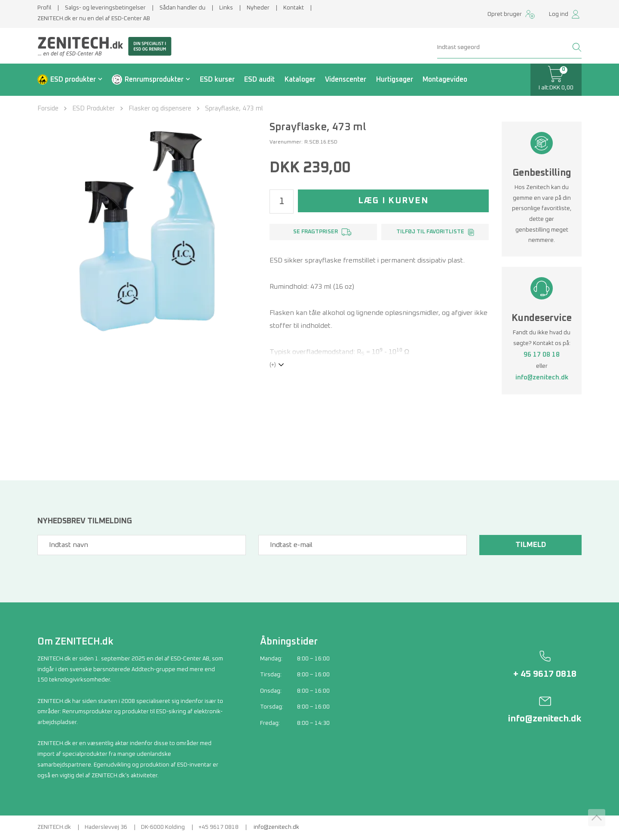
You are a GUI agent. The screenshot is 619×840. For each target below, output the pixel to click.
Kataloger (300, 79)
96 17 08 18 (542, 355)
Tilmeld (529, 545)
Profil (44, 8)
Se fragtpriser (316, 232)
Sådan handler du (182, 8)
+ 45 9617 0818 (545, 674)
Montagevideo (445, 79)
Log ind (559, 14)
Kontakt (294, 8)
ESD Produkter (93, 108)
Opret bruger (505, 14)
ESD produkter (73, 79)
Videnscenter (346, 79)
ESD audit (259, 79)
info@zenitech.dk (542, 377)
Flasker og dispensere (160, 108)
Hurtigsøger (395, 79)
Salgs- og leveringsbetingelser (105, 8)
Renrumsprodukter (154, 79)
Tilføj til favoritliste (430, 232)
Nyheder (258, 8)
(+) (273, 365)
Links (226, 8)
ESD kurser (217, 79)
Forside (48, 108)
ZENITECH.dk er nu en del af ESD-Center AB (94, 19)
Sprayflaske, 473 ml (234, 108)
